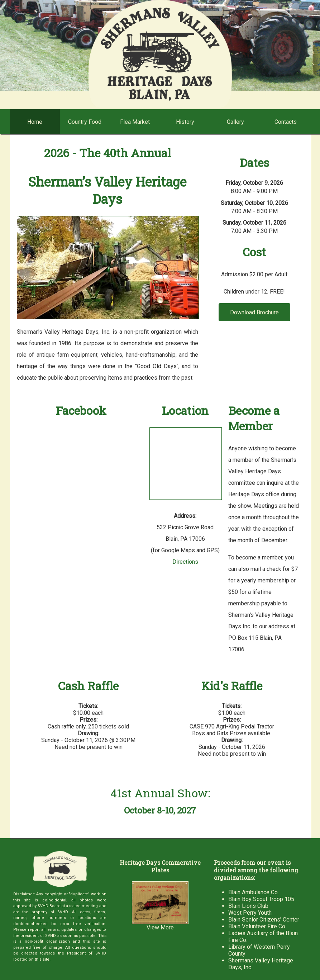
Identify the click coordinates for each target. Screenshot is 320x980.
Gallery (235, 122)
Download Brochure (254, 312)
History (185, 122)
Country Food (85, 122)
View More (160, 927)
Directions (185, 562)
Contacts (286, 122)
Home (35, 122)
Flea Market (135, 122)
